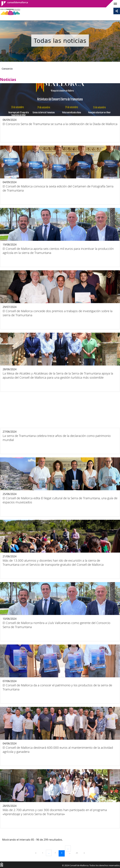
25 (78, 853)
